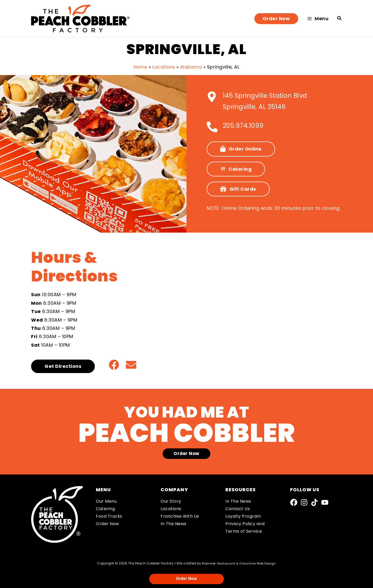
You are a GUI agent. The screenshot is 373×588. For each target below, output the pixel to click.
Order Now (107, 524)
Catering (105, 509)
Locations (171, 509)
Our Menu (106, 501)
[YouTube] (325, 502)
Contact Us (238, 509)
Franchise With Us (180, 516)
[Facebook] (294, 502)
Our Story (171, 501)
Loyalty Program (243, 516)
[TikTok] (314, 502)
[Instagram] (304, 502)
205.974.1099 (243, 126)
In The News (174, 524)
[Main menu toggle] (318, 18)
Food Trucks (109, 516)
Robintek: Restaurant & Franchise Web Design (239, 563)
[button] (276, 19)
